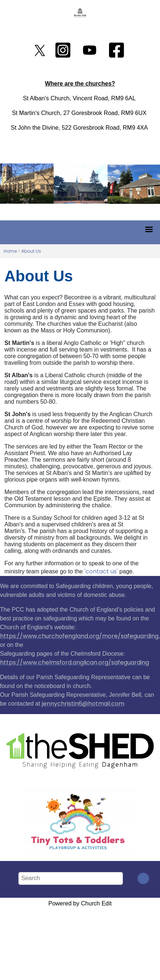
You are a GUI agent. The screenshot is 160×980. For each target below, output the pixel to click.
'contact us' (101, 571)
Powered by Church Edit (80, 903)
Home (10, 251)
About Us (31, 251)
